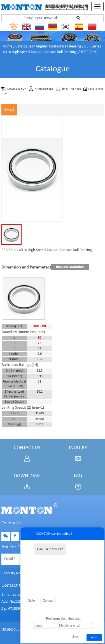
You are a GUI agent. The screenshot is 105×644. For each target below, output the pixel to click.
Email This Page (71, 89)
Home (8, 46)
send (94, 637)
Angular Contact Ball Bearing (59, 46)
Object (9, 110)
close (75, 636)
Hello (31, 600)
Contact (48, 600)
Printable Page (44, 89)
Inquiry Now (14, 573)
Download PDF (17, 89)
